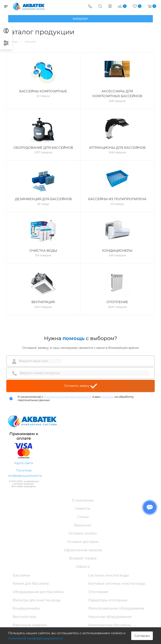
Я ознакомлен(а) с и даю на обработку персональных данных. (76, 398)
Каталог (80, 19)
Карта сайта (24, 463)
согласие (107, 397)
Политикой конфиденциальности (68, 397)
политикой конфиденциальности (35, 638)
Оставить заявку (81, 386)
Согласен (142, 636)
